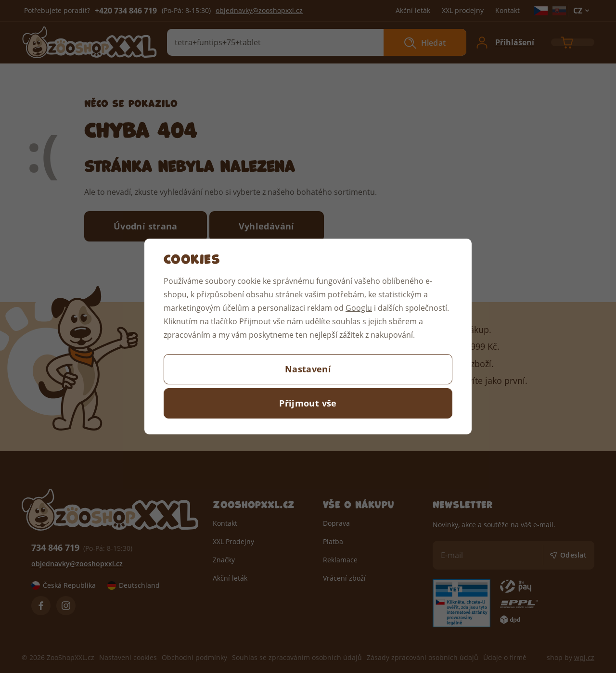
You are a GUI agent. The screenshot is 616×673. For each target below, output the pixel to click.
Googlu (359, 308)
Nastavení (308, 369)
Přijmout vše (308, 403)
